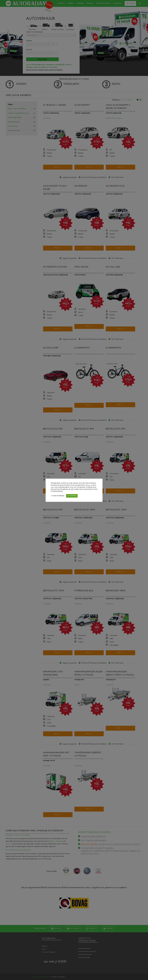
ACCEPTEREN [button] (72, 496)
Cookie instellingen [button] (58, 496)
